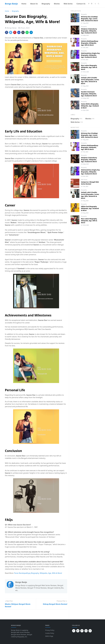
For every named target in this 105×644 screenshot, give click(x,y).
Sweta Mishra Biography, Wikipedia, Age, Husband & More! (90, 106)
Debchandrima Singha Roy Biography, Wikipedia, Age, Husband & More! (90, 55)
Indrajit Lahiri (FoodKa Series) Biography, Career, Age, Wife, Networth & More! (90, 81)
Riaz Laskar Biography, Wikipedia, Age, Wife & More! (89, 67)
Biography (84, 14)
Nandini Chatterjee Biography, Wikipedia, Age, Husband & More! (89, 94)
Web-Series (84, 180)
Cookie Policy (50, 633)
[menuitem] (24, 4)
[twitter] (78, 631)
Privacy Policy (50, 630)
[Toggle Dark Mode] (95, 4)
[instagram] (92, 4)
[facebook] (89, 4)
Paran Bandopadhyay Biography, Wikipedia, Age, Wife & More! (38, 573)
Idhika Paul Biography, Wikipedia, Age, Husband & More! (90, 208)
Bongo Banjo (11, 4)
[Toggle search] (98, 4)
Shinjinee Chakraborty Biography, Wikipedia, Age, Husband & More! (89, 31)
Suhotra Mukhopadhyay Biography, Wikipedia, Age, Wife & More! (90, 43)
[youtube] (90, 631)
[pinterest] (82, 631)
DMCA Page (49, 636)
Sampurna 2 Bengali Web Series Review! (90, 183)
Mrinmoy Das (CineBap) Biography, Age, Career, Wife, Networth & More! (89, 19)
